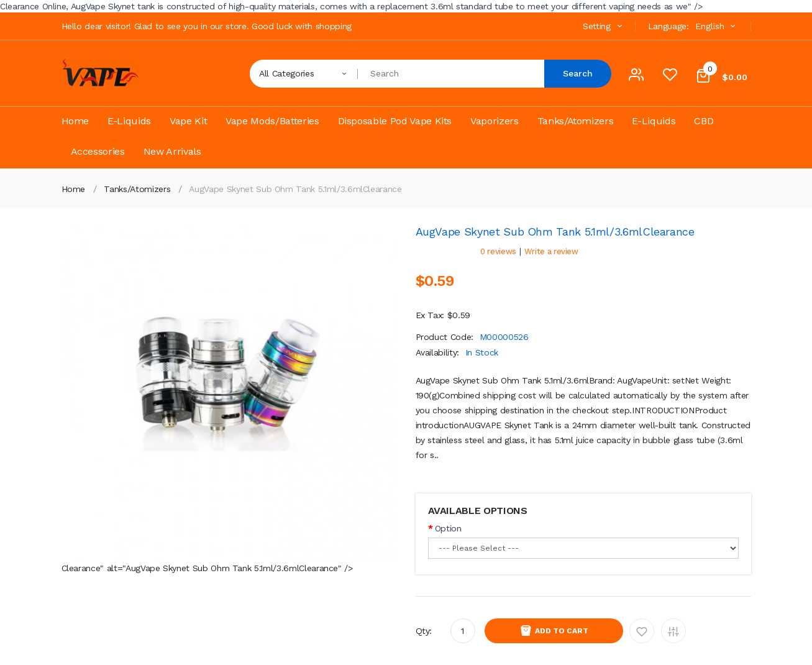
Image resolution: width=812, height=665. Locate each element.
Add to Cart (562, 631)
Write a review (551, 251)
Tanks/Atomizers (137, 189)
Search (578, 73)
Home (74, 189)
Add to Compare (673, 631)
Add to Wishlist (642, 631)
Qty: (424, 631)
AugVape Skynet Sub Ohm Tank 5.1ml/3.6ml (295, 189)
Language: (668, 26)
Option (448, 528)
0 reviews (498, 251)
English (717, 26)
